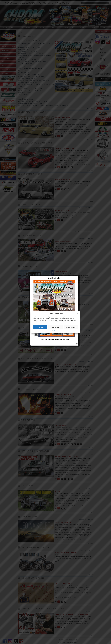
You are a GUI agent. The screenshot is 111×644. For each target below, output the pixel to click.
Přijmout (40, 327)
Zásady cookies (55, 331)
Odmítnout (55, 327)
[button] (77, 313)
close (78, 355)
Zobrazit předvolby (71, 327)
